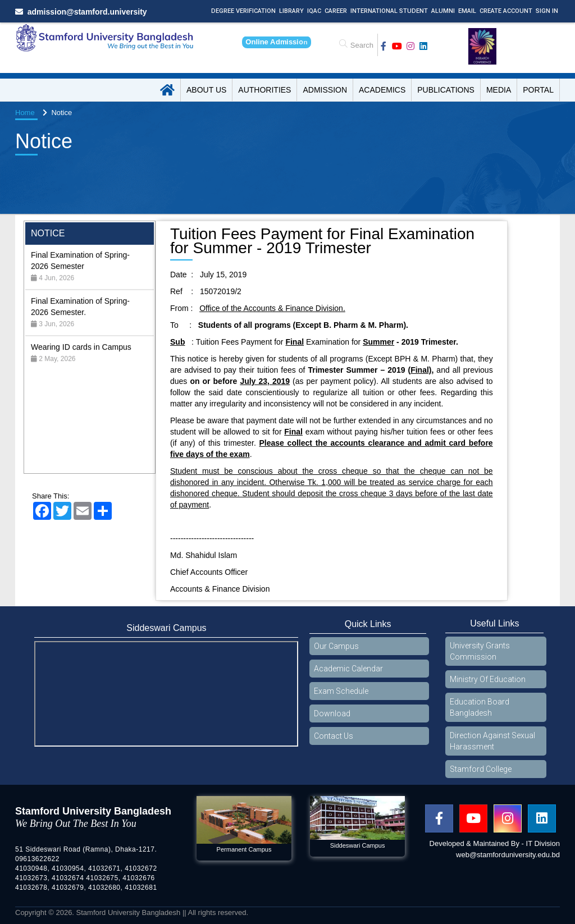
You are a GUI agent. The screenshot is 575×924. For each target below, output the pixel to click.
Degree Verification (243, 11)
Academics (382, 90)
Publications (446, 90)
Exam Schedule (341, 691)
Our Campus (336, 646)
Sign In (547, 11)
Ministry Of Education (488, 679)
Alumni (443, 11)
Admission (325, 90)
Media (499, 90)
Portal (538, 90)
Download (332, 713)
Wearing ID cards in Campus (81, 363)
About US (206, 90)
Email (467, 11)
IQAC (314, 11)
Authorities (264, 90)
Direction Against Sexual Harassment (492, 741)
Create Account (506, 11)
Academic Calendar (348, 669)
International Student (389, 11)
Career (336, 11)
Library (291, 11)
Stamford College (481, 769)
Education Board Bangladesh (480, 707)
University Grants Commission (480, 651)
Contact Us (334, 736)
